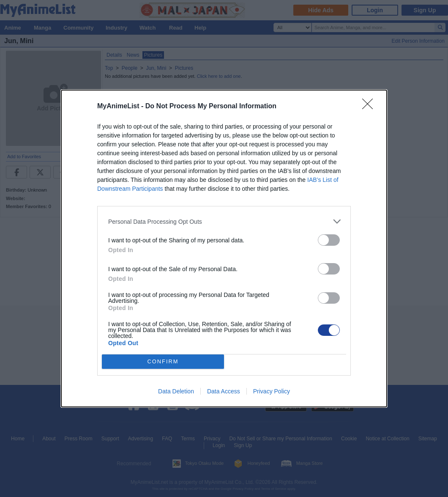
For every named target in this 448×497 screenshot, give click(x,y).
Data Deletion (176, 391)
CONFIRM (163, 362)
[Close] (370, 107)
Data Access (224, 391)
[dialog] (224, 248)
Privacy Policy (272, 391)
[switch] (329, 240)
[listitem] (224, 221)
